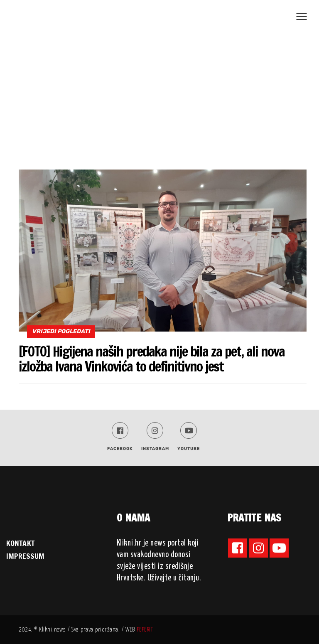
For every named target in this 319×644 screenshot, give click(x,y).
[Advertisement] (159, 96)
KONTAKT (20, 543)
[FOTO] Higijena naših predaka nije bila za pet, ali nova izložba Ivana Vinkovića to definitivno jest (152, 359)
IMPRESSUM (25, 556)
